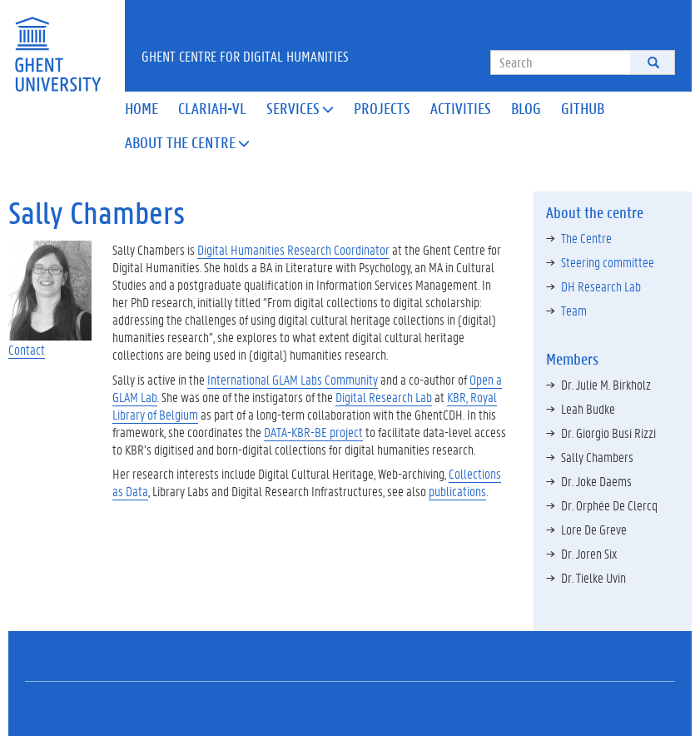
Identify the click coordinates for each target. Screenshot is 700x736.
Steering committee (608, 262)
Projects (382, 108)
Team (574, 310)
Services (300, 108)
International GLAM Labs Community (293, 379)
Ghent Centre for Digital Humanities (245, 56)
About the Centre (187, 142)
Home (141, 108)
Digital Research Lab (384, 397)
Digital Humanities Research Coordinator (293, 249)
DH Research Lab (601, 286)
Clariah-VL (212, 108)
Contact (27, 349)
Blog (526, 108)
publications (457, 491)
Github (583, 108)
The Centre (586, 238)
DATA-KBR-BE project (313, 432)
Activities (461, 108)
